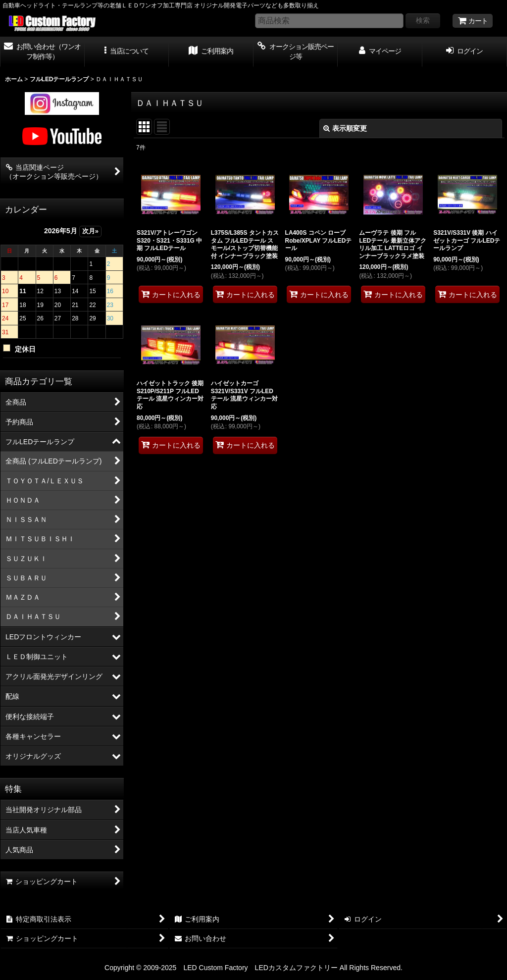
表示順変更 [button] (345, 128)
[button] (127, 52)
